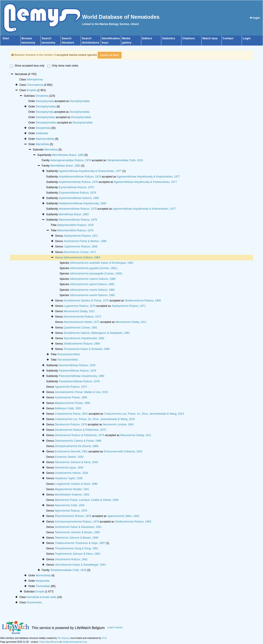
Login (247, 38)
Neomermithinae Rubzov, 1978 (77, 365)
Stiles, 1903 (123, 516)
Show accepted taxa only (27, 66)
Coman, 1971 (80, 252)
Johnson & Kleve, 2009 (76, 462)
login (255, 18)
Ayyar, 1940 (69, 468)
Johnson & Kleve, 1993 (77, 554)
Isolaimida (42, 133)
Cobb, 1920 (68, 408)
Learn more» (115, 627)
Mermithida (42, 144)
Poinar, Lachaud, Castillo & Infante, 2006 (87, 500)
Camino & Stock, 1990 (76, 484)
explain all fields (110, 55)
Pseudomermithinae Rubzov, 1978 (79, 381)
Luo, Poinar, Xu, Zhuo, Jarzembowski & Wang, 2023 (144, 414)
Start (6, 38)
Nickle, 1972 (82, 322)
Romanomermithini (69, 354)
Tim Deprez (63, 638)
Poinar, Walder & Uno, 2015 (81, 392)
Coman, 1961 (81, 328)
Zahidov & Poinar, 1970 (86, 301)
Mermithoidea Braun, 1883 (68, 155)
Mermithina (51, 150)
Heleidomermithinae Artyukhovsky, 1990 (82, 203)
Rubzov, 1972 (82, 317)
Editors (147, 38)
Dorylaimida (43, 128)
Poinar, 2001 (71, 414)
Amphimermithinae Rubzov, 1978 (78, 182)
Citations (189, 38)
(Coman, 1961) (94, 268)
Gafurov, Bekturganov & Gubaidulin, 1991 (97, 333)
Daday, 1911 (79, 311)
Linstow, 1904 (118, 424)
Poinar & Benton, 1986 (85, 241)
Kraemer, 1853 (72, 495)
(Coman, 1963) (96, 274)
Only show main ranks (63, 66)
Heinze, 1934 (71, 473)
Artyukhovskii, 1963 (84, 338)
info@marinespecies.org (75, 642)
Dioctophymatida (80, 101)
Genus (59, 257)
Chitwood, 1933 (123, 452)
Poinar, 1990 (71, 397)
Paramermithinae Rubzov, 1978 (77, 371)
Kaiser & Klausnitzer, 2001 (78, 527)
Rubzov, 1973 (71, 387)
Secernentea (34, 602)
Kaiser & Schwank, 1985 (87, 349)
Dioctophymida (45, 112)
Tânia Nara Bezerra (49, 642)
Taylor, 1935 (69, 478)
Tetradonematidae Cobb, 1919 (125, 160)
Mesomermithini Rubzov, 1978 (75, 230)
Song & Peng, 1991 (76, 548)
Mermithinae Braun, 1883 (74, 214)
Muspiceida (43, 581)
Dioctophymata (45, 101)
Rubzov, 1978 (80, 306)
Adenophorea (35, 79)
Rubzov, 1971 (81, 236)
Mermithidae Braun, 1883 (65, 166)
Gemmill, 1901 (71, 452)
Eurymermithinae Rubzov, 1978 (77, 193)
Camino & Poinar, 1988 (78, 441)
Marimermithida (45, 139)
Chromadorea (35, 85)
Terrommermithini (68, 360)
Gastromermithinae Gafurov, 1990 (79, 198)
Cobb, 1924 (70, 505)
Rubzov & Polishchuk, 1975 (80, 430)
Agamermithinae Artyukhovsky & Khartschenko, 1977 (90, 171)
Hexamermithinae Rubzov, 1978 (78, 209)
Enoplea (32, 90)
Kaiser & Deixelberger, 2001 (80, 565)
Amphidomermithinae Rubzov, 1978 (80, 177)
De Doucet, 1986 (77, 446)
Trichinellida (43, 586)
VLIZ (104, 638)
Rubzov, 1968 (81, 247)
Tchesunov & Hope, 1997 (80, 543)
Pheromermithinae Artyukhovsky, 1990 (81, 376)
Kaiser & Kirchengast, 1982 (101, 263)
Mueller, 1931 (72, 489)
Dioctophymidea (45, 117)
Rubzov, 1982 (71, 559)
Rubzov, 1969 (143, 301)
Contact (228, 38)
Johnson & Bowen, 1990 (77, 532)
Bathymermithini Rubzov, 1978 (76, 225)
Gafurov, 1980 (82, 257)
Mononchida (43, 575)
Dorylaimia (42, 96)
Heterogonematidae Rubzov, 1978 (71, 160)
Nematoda (42, 597)
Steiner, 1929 (69, 457)
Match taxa (210, 38)
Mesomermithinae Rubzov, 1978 (78, 220)
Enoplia (40, 592)
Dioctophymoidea (46, 123)
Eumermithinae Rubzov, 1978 (76, 187)
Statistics (169, 38)
